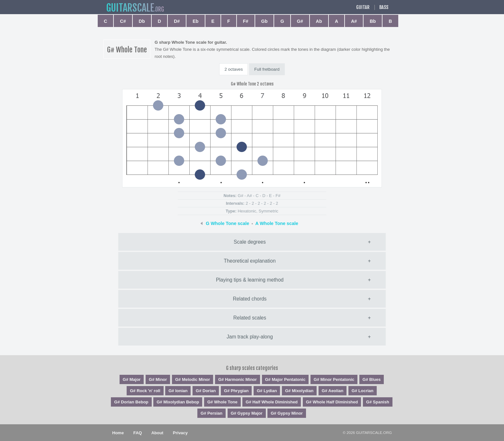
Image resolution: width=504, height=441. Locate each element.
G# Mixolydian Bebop (178, 402)
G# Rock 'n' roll (145, 391)
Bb (373, 21)
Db (142, 21)
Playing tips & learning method (250, 280)
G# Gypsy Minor (287, 413)
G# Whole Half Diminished (332, 402)
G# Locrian (363, 391)
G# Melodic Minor (193, 379)
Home (118, 433)
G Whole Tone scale (227, 223)
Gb (265, 21)
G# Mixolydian (299, 391)
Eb (195, 21)
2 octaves (234, 69)
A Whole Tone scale (277, 223)
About (157, 433)
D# (177, 21)
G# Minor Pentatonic (334, 379)
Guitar (363, 7)
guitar (130, 8)
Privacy (180, 433)
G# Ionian (178, 391)
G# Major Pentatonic (285, 379)
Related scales (250, 318)
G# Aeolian (333, 391)
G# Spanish (378, 402)
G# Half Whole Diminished (272, 402)
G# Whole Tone (222, 402)
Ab (319, 21)
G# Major (132, 379)
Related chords (250, 299)
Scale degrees (250, 242)
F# (246, 21)
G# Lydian (267, 391)
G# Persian (212, 413)
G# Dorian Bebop (131, 402)
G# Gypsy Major (247, 413)
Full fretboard (267, 69)
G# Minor (158, 379)
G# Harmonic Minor (238, 379)
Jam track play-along (250, 337)
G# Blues (372, 379)
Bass (384, 7)
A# (354, 21)
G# (300, 21)
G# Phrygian (236, 391)
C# (123, 21)
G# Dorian (206, 391)
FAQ (138, 433)
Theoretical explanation (250, 261)
